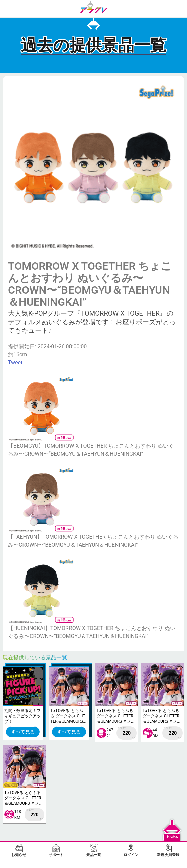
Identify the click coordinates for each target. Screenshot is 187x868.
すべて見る (23, 732)
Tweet (15, 363)
